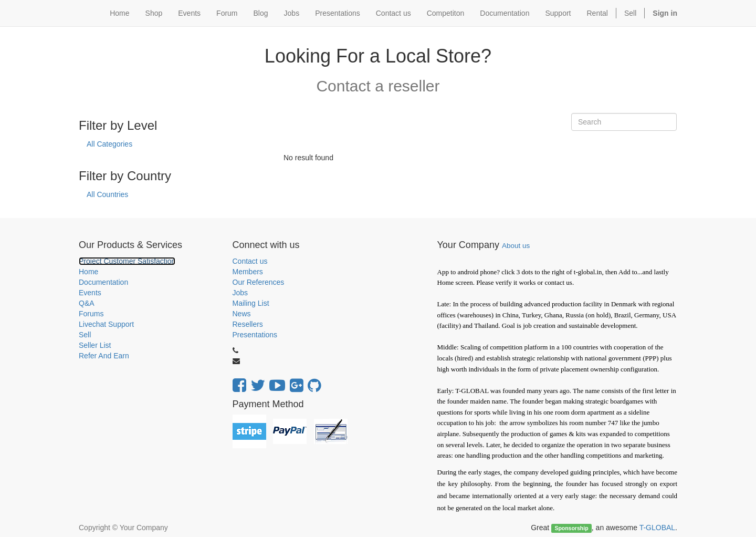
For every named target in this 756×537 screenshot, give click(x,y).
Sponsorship (571, 528)
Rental (597, 13)
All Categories (109, 144)
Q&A (87, 303)
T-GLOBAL (657, 528)
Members (248, 272)
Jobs (240, 293)
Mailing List (251, 303)
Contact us (250, 261)
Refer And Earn (104, 356)
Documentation (103, 282)
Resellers (248, 324)
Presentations (255, 335)
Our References (259, 282)
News (242, 314)
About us (516, 246)
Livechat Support (106, 324)
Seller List (95, 345)
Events (90, 293)
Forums (91, 314)
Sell (630, 13)
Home (88, 272)
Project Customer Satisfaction (127, 261)
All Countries (107, 194)
